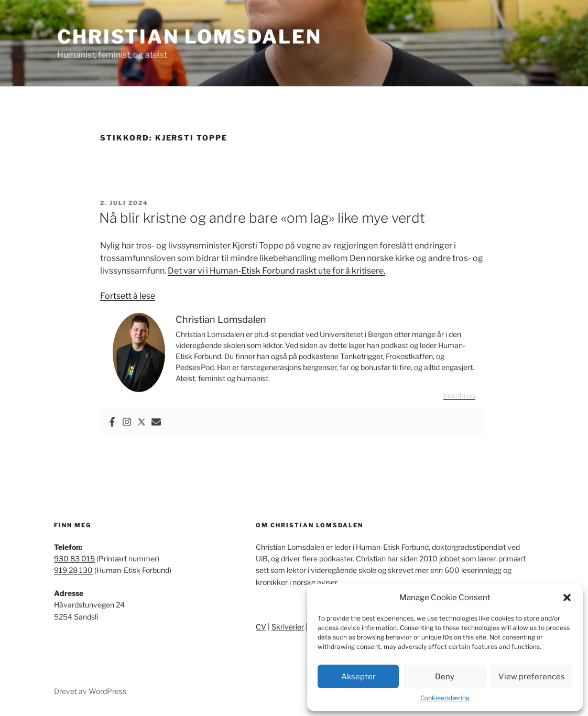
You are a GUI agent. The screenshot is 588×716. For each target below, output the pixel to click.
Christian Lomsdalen (189, 37)
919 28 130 (73, 570)
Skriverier (288, 627)
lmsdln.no (459, 395)
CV (261, 627)
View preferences (532, 677)
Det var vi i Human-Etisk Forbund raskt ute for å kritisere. (276, 271)
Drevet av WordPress (90, 691)
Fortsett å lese (128, 296)
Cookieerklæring (445, 698)
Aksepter (358, 677)
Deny (445, 677)
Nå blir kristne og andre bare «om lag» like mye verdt (262, 218)
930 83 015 (74, 558)
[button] (567, 598)
